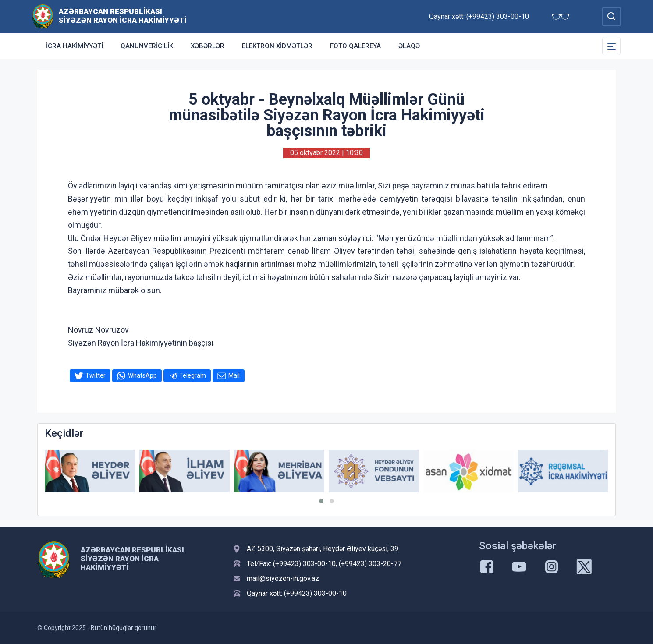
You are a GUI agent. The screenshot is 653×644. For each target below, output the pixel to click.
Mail (234, 375)
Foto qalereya (355, 46)
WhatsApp (142, 375)
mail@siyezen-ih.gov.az (283, 579)
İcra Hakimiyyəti (75, 46)
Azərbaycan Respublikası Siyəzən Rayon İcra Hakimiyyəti (122, 16)
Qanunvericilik (147, 46)
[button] (321, 501)
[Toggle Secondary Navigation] (611, 46)
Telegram (193, 375)
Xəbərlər (208, 46)
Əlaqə (409, 46)
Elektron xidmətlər (277, 46)
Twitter (96, 375)
